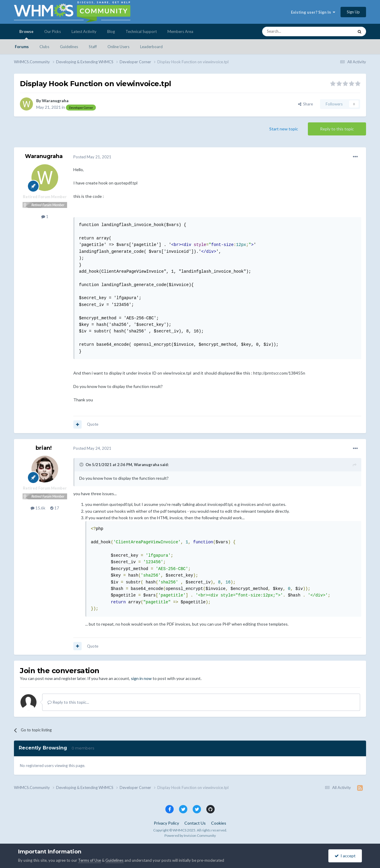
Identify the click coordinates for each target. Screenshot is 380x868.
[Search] (294, 31)
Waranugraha (55, 101)
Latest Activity (84, 31)
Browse (26, 34)
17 (55, 508)
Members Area (180, 31)
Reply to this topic (337, 129)
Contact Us (195, 823)
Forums (22, 47)
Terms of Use (90, 860)
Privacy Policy (166, 823)
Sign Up (353, 12)
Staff (93, 47)
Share (305, 104)
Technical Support (141, 31)
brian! (44, 448)
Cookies (219, 823)
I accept (345, 856)
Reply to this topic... (68, 702)
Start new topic (284, 129)
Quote (93, 424)
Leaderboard (151, 47)
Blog (111, 31)
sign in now (141, 678)
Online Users (118, 47)
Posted (92, 157)
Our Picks (53, 31)
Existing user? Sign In (313, 12)
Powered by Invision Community (190, 835)
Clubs (44, 47)
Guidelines (69, 47)
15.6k (38, 508)
